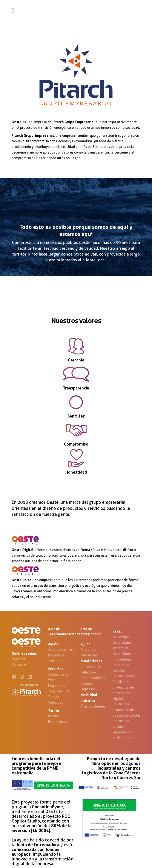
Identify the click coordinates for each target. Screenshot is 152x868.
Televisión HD (59, 691)
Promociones (58, 722)
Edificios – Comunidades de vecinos (93, 678)
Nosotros (18, 659)
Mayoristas (57, 686)
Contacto (19, 665)
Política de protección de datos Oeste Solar (127, 710)
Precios (54, 716)
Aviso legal (121, 637)
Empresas (88, 689)
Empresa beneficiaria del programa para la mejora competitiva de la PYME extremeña (36, 766)
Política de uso (124, 676)
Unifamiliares (91, 667)
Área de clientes (61, 650)
